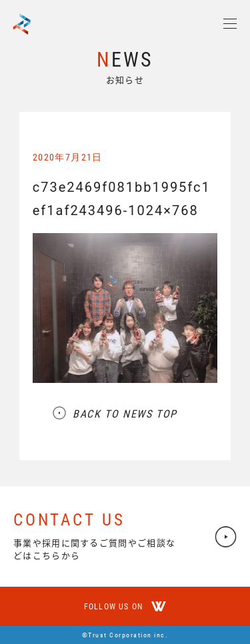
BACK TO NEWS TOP (125, 414)
